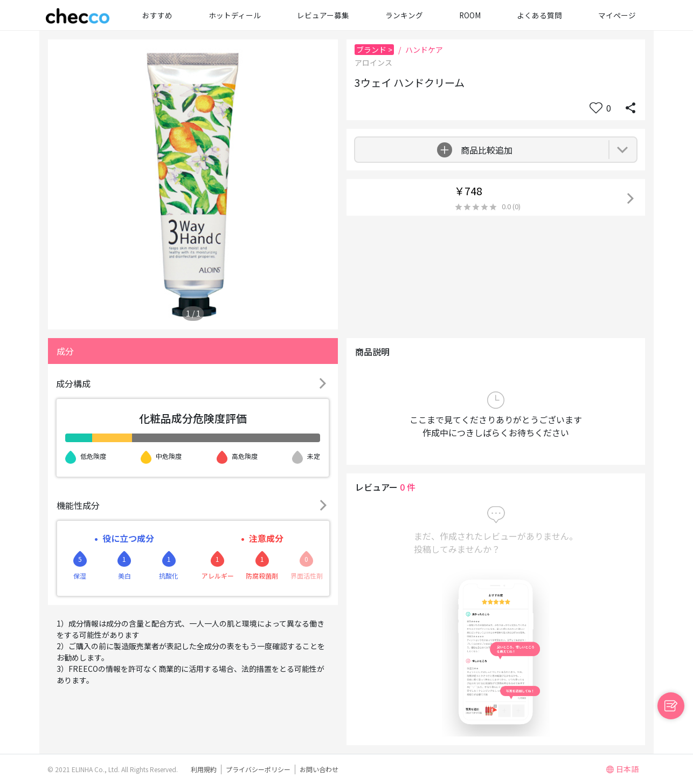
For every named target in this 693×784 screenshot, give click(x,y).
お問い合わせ (319, 769)
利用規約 (204, 769)
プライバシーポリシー (258, 769)
